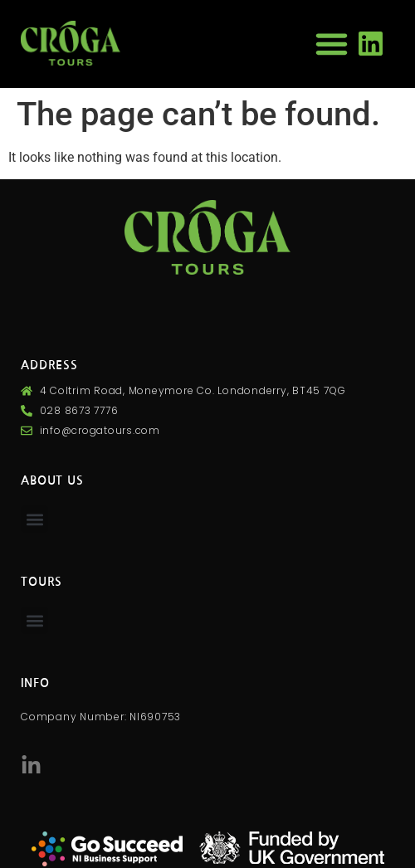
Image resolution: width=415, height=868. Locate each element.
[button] (332, 44)
